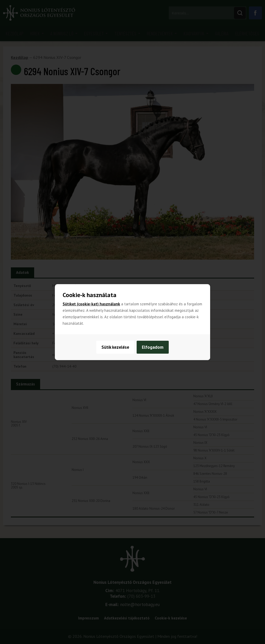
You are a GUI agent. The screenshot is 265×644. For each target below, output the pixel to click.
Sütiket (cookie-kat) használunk (91, 304)
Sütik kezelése (115, 347)
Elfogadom (153, 347)
